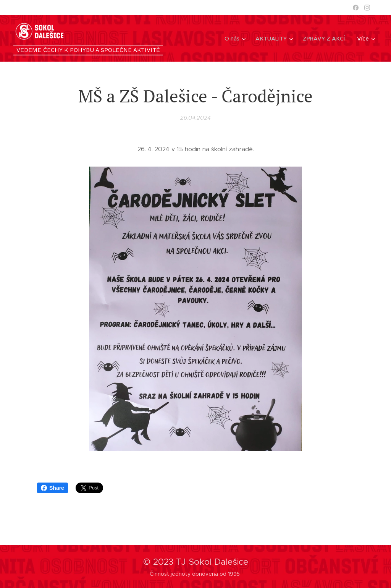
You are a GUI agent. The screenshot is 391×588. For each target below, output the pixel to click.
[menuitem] (237, 39)
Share (53, 488)
